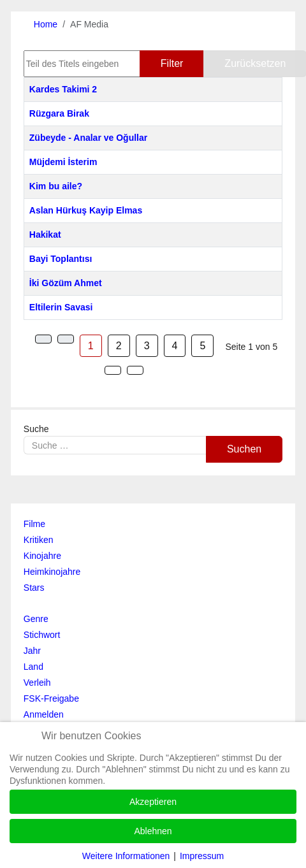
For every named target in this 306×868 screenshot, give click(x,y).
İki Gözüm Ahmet (66, 283)
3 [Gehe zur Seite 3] (147, 346)
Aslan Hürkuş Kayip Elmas (86, 210)
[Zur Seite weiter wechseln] (113, 370)
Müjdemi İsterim (63, 162)
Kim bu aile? (56, 186)
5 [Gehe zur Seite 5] (202, 346)
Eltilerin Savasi (61, 307)
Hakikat (45, 235)
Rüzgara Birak (59, 113)
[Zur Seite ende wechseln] (135, 370)
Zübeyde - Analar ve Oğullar (88, 138)
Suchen (244, 449)
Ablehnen (153, 831)
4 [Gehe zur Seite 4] (175, 346)
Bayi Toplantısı (61, 259)
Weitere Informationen (126, 856)
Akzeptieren (153, 802)
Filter (172, 63)
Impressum (202, 856)
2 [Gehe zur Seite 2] (119, 346)
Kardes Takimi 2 (63, 89)
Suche (36, 429)
